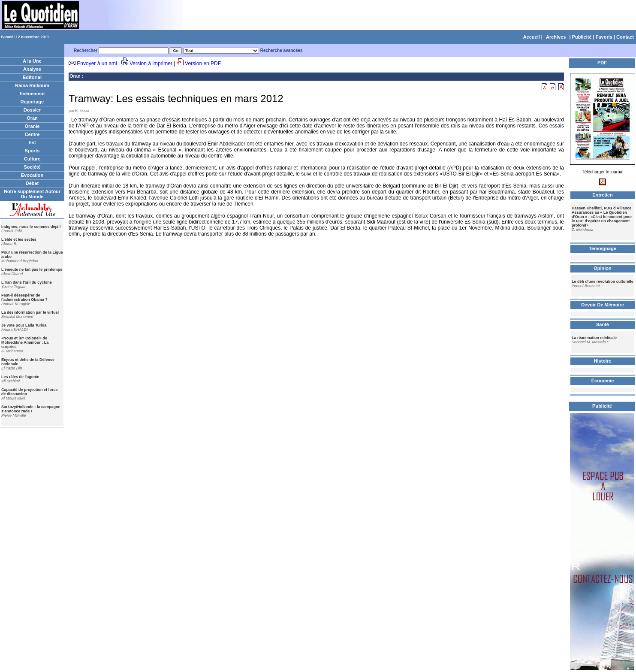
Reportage (32, 102)
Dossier (32, 110)
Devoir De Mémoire (603, 305)
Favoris (604, 37)
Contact (625, 37)
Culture (32, 159)
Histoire (603, 361)
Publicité (582, 37)
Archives (556, 37)
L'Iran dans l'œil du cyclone (27, 282)
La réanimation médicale (594, 338)
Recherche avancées (282, 50)
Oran (32, 118)
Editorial (32, 77)
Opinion (603, 268)
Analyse (32, 69)
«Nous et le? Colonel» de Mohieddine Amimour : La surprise (25, 342)
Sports (32, 151)
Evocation (32, 175)
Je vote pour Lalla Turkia (24, 325)
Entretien (603, 195)
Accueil (532, 37)
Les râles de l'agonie (20, 377)
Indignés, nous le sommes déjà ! (31, 227)
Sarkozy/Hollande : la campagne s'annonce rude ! (31, 409)
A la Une (32, 61)
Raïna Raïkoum (32, 85)
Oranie (32, 126)
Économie (603, 381)
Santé (603, 324)
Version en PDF (203, 64)
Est (32, 142)
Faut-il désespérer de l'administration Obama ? (24, 297)
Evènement (32, 94)
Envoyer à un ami (97, 64)
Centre (32, 134)
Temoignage (603, 248)
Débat (32, 183)
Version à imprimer (151, 64)
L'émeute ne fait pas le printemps (32, 269)
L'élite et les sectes (19, 239)
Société (32, 167)
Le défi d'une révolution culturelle (603, 282)
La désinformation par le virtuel (30, 312)
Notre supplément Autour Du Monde (32, 194)
